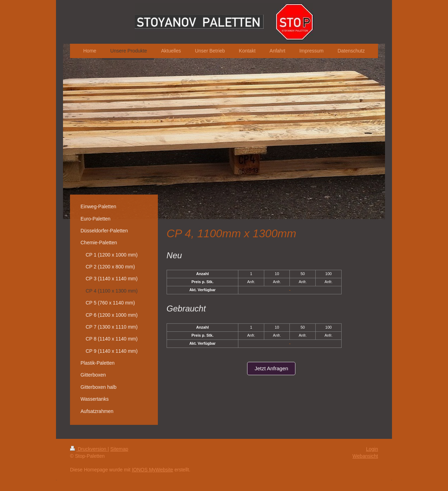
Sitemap (119, 449)
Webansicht (365, 456)
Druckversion (89, 449)
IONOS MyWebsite (153, 470)
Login (372, 449)
